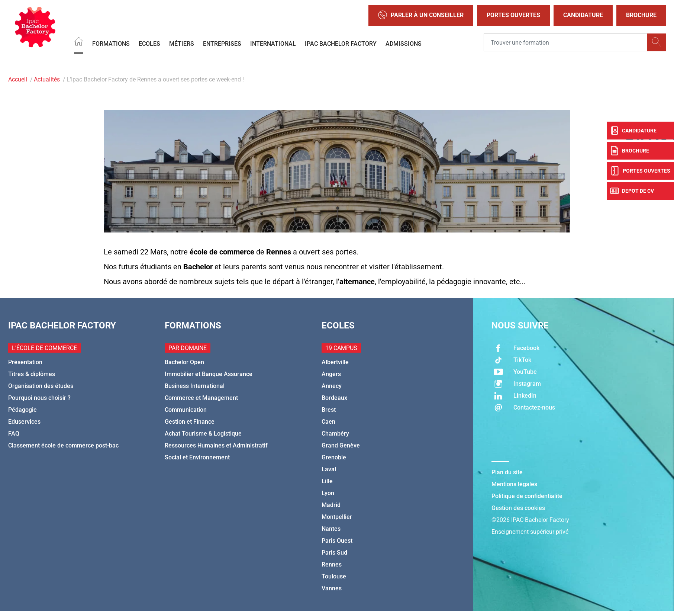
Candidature (583, 15)
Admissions (404, 43)
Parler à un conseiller (421, 15)
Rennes (332, 564)
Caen (328, 422)
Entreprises (222, 43)
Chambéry (335, 434)
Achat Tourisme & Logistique (203, 434)
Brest (329, 410)
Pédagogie (22, 410)
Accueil (18, 79)
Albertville (335, 362)
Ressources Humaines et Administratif (216, 445)
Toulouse (334, 576)
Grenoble (334, 457)
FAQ (14, 434)
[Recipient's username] (565, 42)
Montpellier (337, 517)
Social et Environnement (197, 457)
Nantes (331, 529)
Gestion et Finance (190, 422)
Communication (186, 410)
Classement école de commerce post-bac (63, 445)
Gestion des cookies (518, 508)
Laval (329, 469)
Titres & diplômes (32, 374)
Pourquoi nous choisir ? (39, 398)
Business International (195, 386)
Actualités (47, 79)
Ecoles (149, 43)
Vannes (332, 588)
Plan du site (507, 472)
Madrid (331, 505)
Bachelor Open (184, 362)
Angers (331, 374)
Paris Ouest (337, 541)
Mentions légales (514, 484)
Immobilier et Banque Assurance (209, 374)
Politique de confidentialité (527, 496)
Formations (111, 43)
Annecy (332, 386)
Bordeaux (334, 398)
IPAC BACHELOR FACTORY (341, 43)
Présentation (25, 362)
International (273, 43)
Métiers (182, 43)
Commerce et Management (201, 398)
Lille (327, 481)
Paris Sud (334, 553)
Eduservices (24, 422)
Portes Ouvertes (513, 15)
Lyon (328, 493)
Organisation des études (41, 386)
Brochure (641, 15)
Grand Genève (341, 445)
